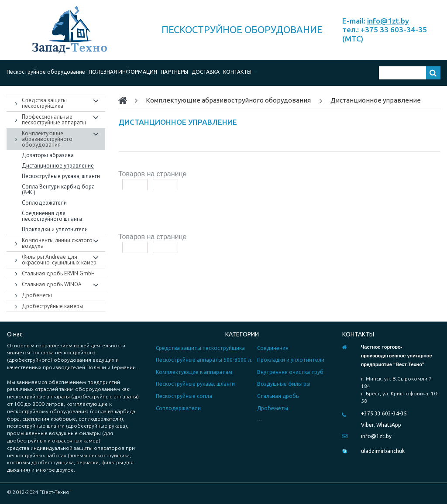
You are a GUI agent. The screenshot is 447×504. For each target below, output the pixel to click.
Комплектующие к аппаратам (194, 372)
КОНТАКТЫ (240, 72)
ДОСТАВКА (206, 72)
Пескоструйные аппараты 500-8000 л (203, 360)
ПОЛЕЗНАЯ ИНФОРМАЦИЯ (123, 72)
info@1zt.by (388, 21)
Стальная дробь (278, 396)
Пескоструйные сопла (184, 396)
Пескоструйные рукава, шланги (195, 384)
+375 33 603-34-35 (394, 29)
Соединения (273, 348)
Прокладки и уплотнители (291, 360)
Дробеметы (273, 408)
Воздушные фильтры (284, 384)
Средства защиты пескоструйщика (200, 348)
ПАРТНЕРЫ (174, 72)
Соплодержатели (178, 408)
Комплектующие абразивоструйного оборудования (228, 100)
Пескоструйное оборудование (46, 72)
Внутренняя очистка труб (290, 372)
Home (127, 101)
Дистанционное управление (376, 100)
